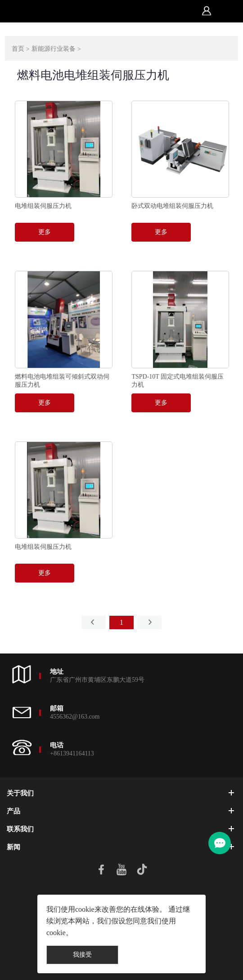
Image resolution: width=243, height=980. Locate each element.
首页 (18, 49)
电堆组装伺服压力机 (43, 206)
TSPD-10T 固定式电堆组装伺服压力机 (178, 381)
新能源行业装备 (54, 49)
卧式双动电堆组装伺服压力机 (172, 206)
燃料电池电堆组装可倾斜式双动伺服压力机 (62, 381)
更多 (45, 232)
